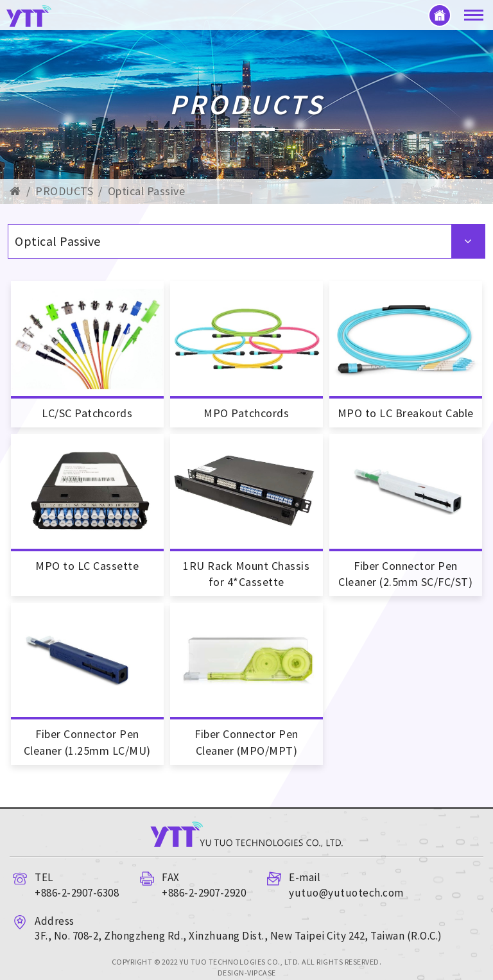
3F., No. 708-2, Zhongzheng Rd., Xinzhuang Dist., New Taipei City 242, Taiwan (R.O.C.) (238, 936)
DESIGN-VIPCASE (247, 973)
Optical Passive (147, 191)
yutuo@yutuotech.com (346, 893)
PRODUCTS (64, 191)
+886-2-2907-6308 (77, 893)
